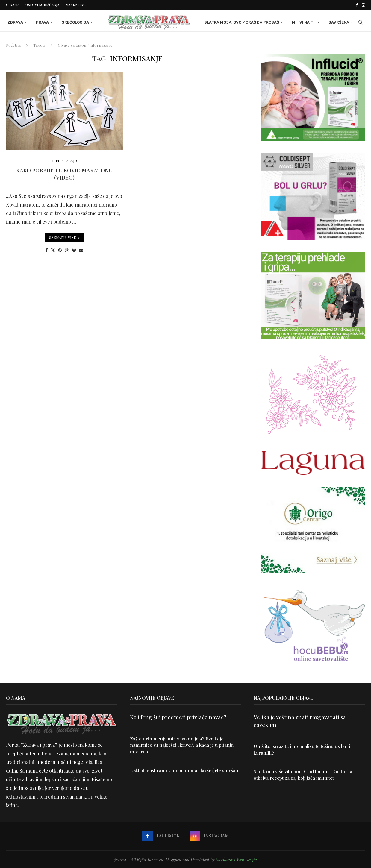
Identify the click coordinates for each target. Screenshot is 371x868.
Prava (41, 22)
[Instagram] (363, 5)
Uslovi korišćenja (42, 5)
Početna (13, 44)
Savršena (340, 22)
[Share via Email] (81, 250)
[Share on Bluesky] (74, 250)
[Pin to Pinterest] (60, 250)
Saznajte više (64, 237)
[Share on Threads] (67, 250)
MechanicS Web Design (236, 859)
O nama (13, 5)
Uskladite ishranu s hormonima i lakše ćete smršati (185, 770)
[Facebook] (357, 5)
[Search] (362, 22)
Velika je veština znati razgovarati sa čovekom (300, 720)
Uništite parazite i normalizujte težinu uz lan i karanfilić (303, 749)
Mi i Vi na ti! (305, 22)
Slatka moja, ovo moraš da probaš (243, 22)
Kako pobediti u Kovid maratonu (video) (64, 174)
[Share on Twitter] (53, 250)
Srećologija (74, 22)
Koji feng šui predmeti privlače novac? (178, 717)
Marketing (75, 5)
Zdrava (14, 22)
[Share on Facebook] (47, 250)
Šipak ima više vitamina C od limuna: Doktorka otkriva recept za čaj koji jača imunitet (304, 774)
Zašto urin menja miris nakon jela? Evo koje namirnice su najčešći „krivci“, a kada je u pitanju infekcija (182, 745)
